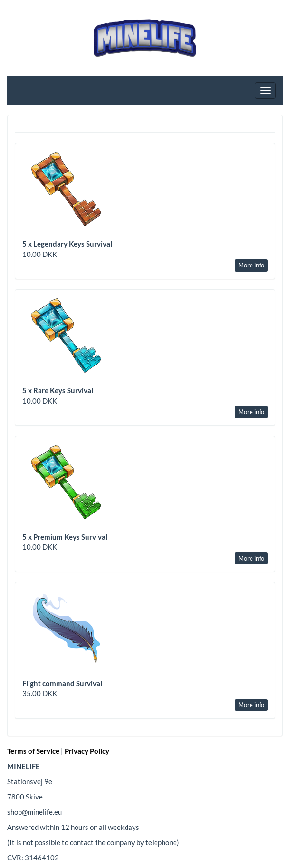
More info (251, 265)
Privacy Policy (87, 751)
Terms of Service (33, 751)
